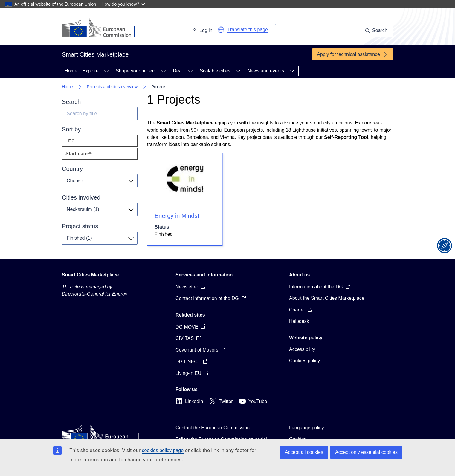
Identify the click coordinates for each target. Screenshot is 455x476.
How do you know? (123, 4)
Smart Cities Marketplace (90, 275)
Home (71, 71)
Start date (90, 155)
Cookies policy (304, 361)
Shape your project (136, 71)
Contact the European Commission (213, 428)
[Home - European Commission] (103, 28)
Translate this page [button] (248, 29)
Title (70, 140)
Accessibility (302, 349)
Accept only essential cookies (366, 452)
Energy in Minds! (177, 216)
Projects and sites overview (112, 87)
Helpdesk (299, 321)
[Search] (319, 31)
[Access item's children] (106, 71)
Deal (178, 71)
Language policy (307, 428)
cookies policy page (163, 450)
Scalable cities (215, 71)
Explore (91, 71)
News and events (266, 71)
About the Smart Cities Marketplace (327, 298)
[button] (221, 30)
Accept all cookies (304, 452)
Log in (202, 30)
